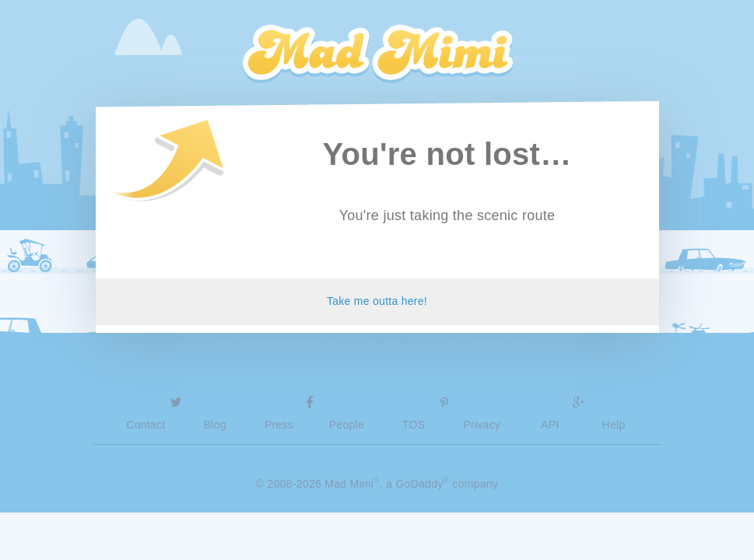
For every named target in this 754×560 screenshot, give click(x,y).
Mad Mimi (377, 54)
